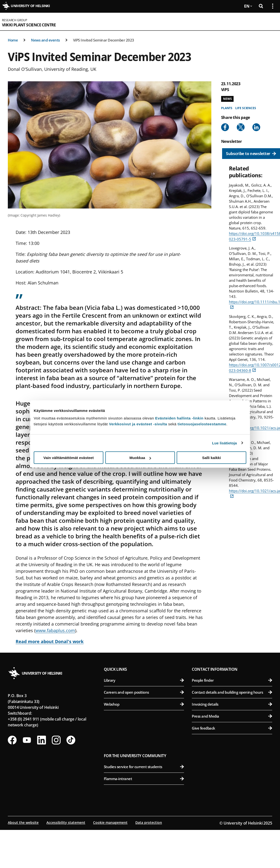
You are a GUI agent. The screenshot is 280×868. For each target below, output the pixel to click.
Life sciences (246, 108)
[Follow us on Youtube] (27, 740)
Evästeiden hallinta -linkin (179, 418)
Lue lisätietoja (225, 443)
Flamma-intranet (144, 779)
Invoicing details (232, 704)
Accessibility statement (66, 822)
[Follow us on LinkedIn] (42, 740)
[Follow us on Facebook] (12, 740)
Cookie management (110, 822)
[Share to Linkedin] (256, 127)
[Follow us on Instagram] (56, 740)
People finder (232, 680)
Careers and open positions (144, 692)
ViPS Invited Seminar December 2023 (104, 40)
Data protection (149, 822)
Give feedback (232, 728)
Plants (227, 108)
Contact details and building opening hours (232, 692)
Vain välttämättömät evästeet (69, 458)
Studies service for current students (144, 767)
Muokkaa (140, 458)
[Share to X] (241, 127)
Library (144, 680)
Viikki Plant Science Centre (29, 25)
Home (13, 40)
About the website (23, 822)
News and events (45, 40)
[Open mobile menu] (271, 21)
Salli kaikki (211, 458)
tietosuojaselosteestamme (202, 424)
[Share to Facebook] (225, 127)
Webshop (144, 704)
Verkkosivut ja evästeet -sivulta (138, 424)
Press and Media (232, 716)
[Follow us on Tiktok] (71, 740)
